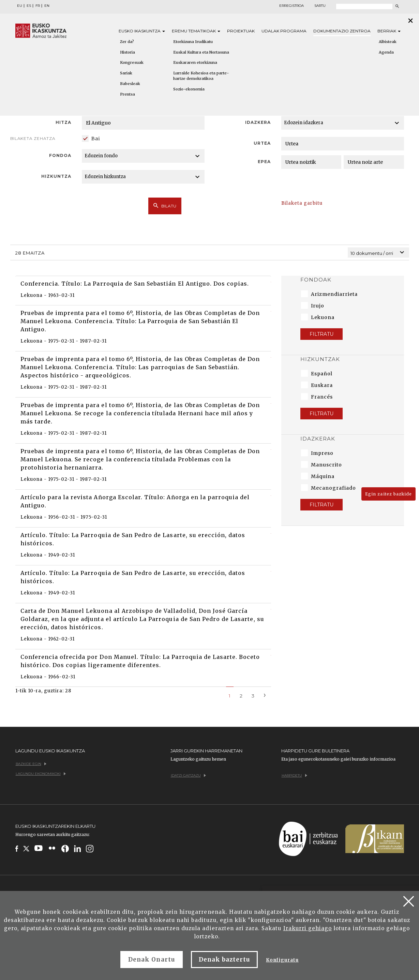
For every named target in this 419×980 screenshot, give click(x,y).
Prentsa (128, 94)
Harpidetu (294, 775)
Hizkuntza (56, 176)
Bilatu (165, 206)
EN (47, 6)
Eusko (142, 31)
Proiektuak (241, 31)
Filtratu (321, 334)
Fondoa (60, 155)
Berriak (389, 31)
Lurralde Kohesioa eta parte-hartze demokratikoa (201, 76)
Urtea (262, 143)
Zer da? (127, 42)
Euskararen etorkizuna (195, 62)
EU (20, 6)
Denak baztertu (225, 960)
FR (38, 6)
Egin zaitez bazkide (388, 494)
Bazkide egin (31, 764)
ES (29, 6)
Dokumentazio (342, 31)
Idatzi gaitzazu (188, 775)
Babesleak (130, 84)
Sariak (126, 73)
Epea (264, 162)
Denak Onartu (151, 960)
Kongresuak (132, 62)
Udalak (284, 31)
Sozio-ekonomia (189, 89)
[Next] (265, 695)
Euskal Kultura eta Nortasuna (201, 52)
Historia (128, 52)
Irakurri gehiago (308, 928)
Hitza (63, 122)
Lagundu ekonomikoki (41, 774)
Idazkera (258, 122)
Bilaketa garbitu (302, 203)
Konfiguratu (282, 960)
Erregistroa (291, 6)
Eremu (196, 31)
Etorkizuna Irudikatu (193, 42)
